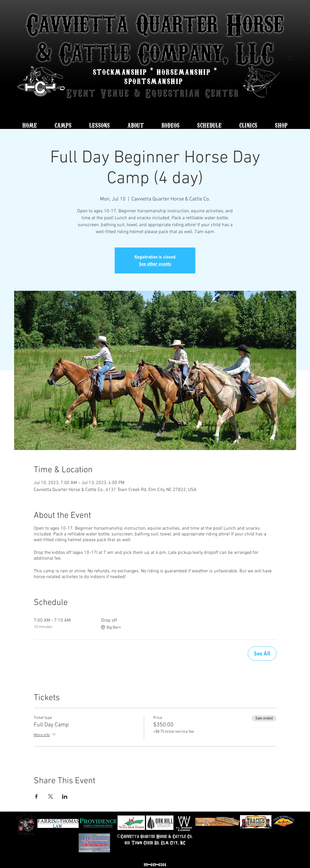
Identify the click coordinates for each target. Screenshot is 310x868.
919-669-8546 (155, 865)
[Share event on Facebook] (36, 796)
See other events (155, 264)
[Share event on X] (51, 796)
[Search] (290, 59)
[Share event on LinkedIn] (65, 796)
